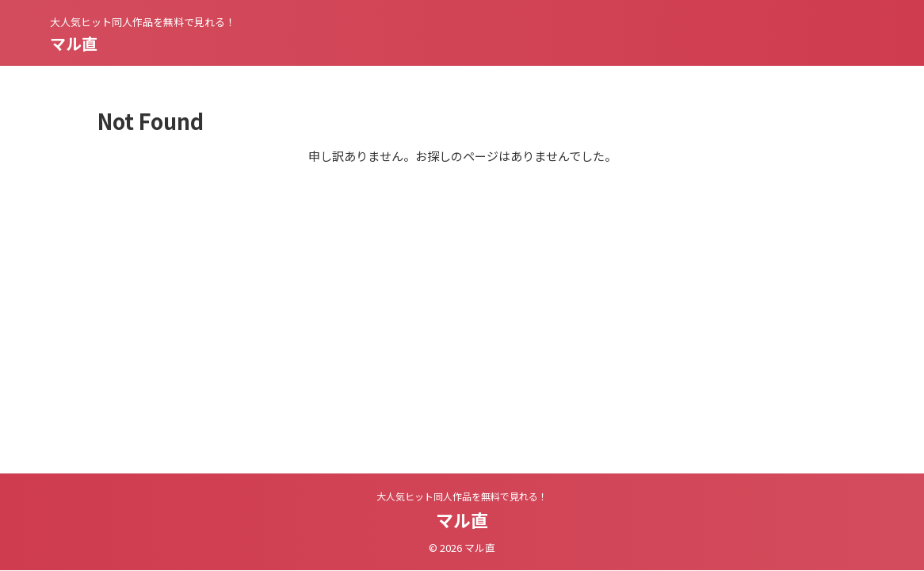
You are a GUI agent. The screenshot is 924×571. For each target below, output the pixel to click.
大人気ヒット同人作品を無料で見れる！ (462, 496)
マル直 (74, 43)
